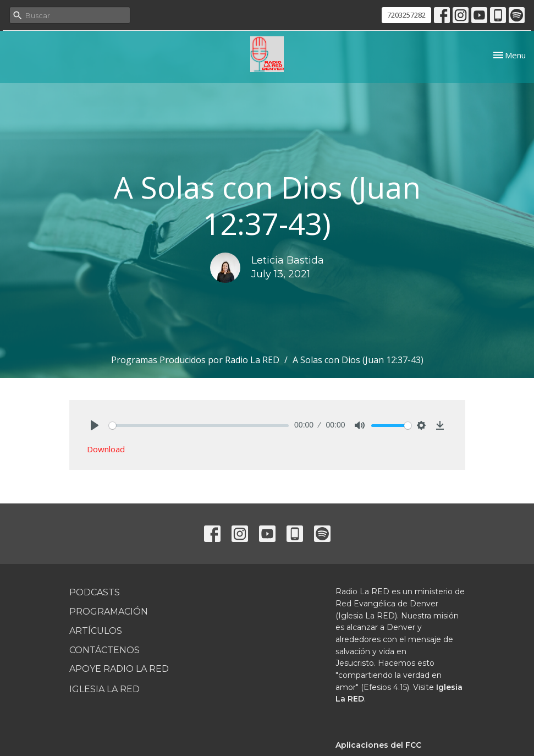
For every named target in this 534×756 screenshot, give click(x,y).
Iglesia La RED (104, 689)
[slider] (199, 426)
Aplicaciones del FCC (378, 745)
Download (106, 449)
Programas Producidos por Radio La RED (195, 360)
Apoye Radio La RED (119, 669)
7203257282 (406, 15)
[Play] (95, 425)
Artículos (96, 631)
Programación (109, 612)
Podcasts (95, 592)
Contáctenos (104, 650)
